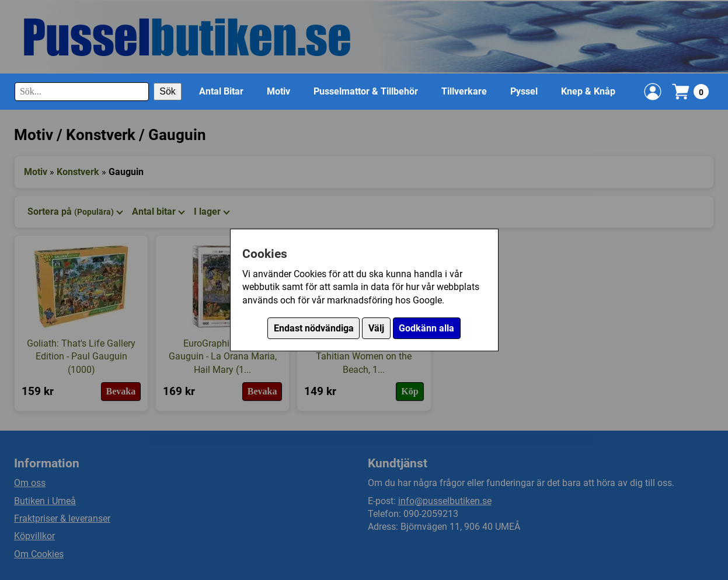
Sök (168, 91)
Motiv (278, 91)
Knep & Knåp (588, 91)
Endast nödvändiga (314, 328)
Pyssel (524, 91)
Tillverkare (464, 91)
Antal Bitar (221, 91)
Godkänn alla (426, 328)
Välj (376, 328)
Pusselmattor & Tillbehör (366, 91)
